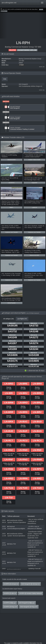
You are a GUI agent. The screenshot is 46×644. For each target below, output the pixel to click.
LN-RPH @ (10, 603)
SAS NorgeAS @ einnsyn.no (30, 584)
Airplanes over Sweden (11, 232)
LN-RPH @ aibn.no (10, 593)
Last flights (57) (22, 319)
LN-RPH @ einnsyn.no (11, 584)
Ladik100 (34, 208)
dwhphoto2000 (12, 160)
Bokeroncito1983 (34, 255)
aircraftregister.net (9, 3)
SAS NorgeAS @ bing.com (29, 607)
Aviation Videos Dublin (34, 160)
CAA (5, 79)
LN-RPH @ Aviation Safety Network (30, 593)
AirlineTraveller (12, 303)
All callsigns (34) (8, 319)
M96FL (11, 208)
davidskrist (12, 183)
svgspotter (34, 183)
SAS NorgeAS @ (27, 603)
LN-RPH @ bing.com (10, 607)
